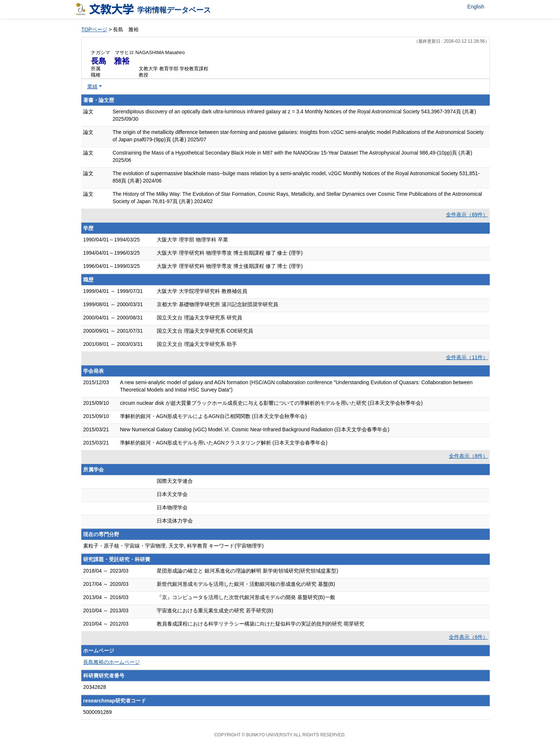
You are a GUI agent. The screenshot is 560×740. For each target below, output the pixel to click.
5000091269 (98, 712)
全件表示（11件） (467, 357)
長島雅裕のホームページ (111, 662)
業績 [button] (92, 86)
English (476, 7)
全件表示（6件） (468, 637)
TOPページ (94, 29)
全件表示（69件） (467, 215)
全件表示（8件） (468, 456)
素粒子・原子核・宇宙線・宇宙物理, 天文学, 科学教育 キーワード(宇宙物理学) (173, 546)
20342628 (95, 687)
